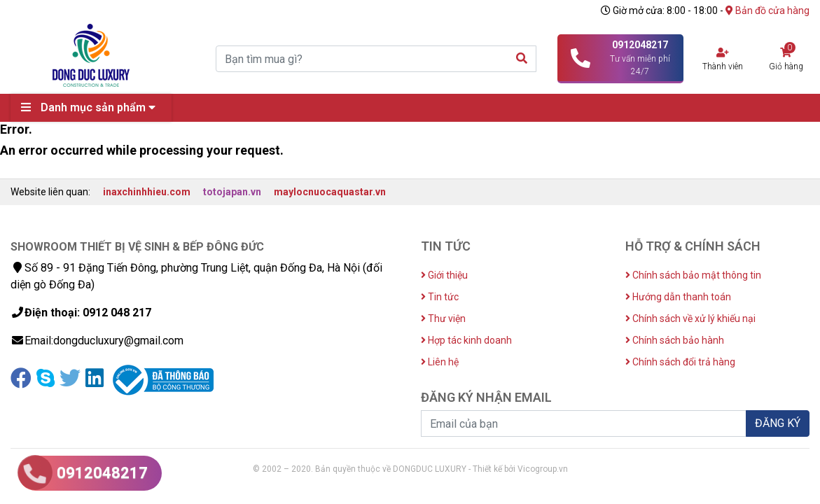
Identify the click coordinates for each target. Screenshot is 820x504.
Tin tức (440, 297)
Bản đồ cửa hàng (767, 10)
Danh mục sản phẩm (92, 107)
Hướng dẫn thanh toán (678, 297)
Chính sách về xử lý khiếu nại (690, 318)
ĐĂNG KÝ (778, 423)
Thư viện (443, 318)
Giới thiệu (444, 275)
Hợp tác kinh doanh (466, 340)
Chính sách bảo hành (675, 340)
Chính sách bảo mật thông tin (693, 275)
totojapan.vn (232, 192)
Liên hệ (440, 362)
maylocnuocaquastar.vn (330, 192)
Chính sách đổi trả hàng (680, 362)
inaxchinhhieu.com (147, 192)
